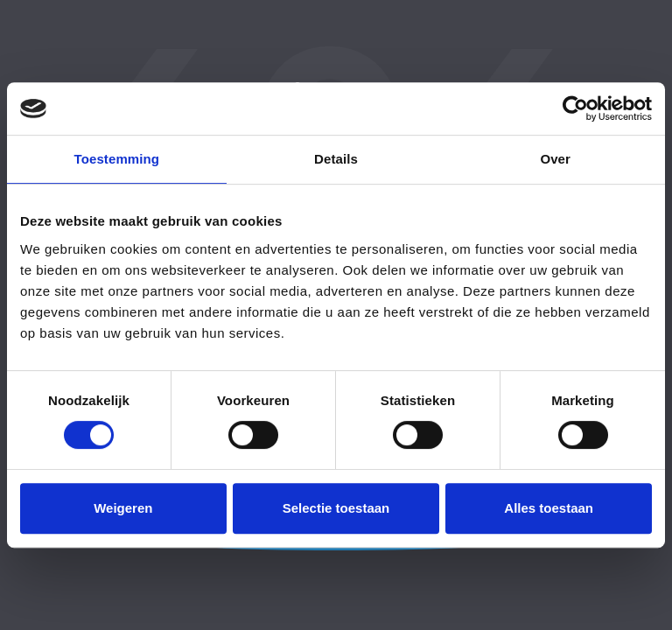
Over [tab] (555, 159)
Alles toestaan (549, 508)
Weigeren (123, 508)
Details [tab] (336, 159)
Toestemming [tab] (117, 159)
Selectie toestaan (336, 508)
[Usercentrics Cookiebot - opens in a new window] (575, 108)
